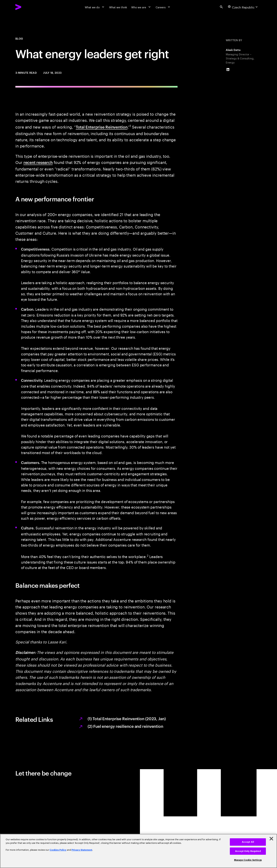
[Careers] (163, 7)
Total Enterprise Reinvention (102, 127)
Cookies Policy (58, 850)
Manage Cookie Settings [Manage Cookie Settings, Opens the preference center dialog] (248, 860)
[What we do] (95, 7)
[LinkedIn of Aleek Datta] (228, 69)
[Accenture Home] (27, 7)
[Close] (271, 839)
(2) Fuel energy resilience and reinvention (125, 726)
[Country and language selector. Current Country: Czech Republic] (243, 7)
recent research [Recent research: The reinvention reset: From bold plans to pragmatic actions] (38, 162)
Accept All (248, 842)
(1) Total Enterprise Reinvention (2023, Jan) (127, 718)
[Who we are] (141, 7)
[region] (138, 851)
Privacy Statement (82, 850)
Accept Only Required (248, 851)
